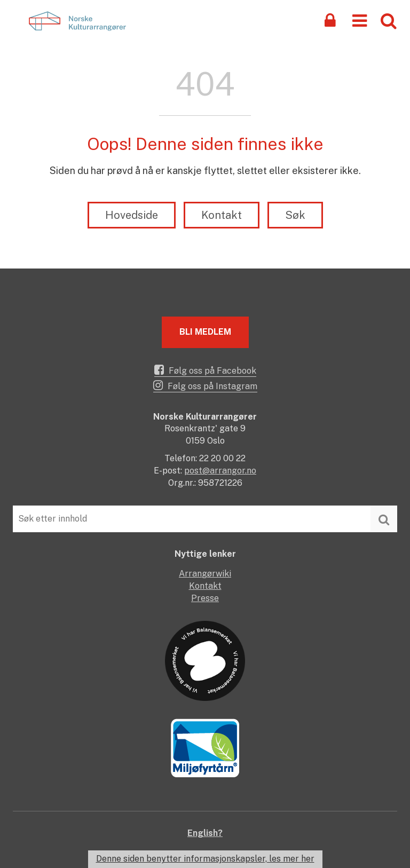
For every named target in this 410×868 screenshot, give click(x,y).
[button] (360, 20)
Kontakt (222, 215)
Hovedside (132, 215)
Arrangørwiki (205, 574)
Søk (295, 215)
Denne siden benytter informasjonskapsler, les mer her (205, 859)
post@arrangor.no (220, 471)
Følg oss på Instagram (205, 385)
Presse (205, 598)
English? (205, 833)
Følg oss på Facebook (205, 370)
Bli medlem (205, 332)
